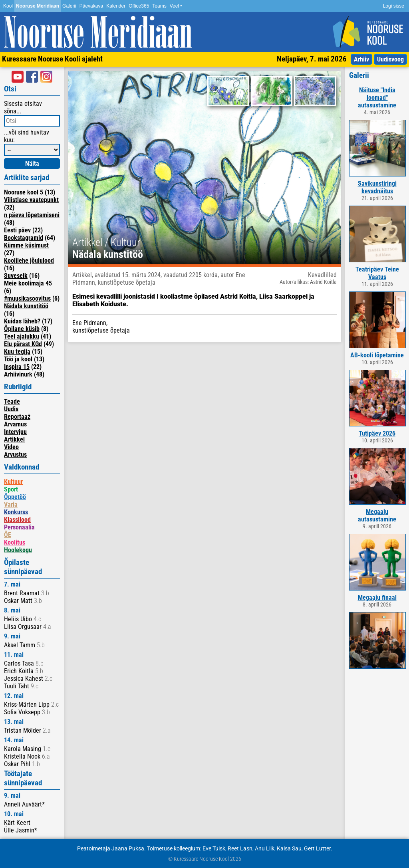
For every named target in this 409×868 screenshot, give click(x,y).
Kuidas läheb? (22, 321)
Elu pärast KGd (23, 344)
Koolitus (15, 542)
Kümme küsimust (26, 245)
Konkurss (16, 512)
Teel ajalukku (22, 336)
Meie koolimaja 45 (28, 283)
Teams (159, 6)
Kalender (116, 6)
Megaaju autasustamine (377, 515)
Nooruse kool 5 (24, 192)
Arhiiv (361, 59)
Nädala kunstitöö (26, 306)
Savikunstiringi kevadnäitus (377, 187)
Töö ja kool (18, 359)
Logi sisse (394, 6)
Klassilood (17, 520)
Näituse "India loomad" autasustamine (377, 98)
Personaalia (19, 527)
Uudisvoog (390, 59)
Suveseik (16, 276)
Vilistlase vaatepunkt (31, 200)
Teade (12, 401)
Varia (11, 504)
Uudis (11, 409)
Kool (8, 6)
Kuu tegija (17, 352)
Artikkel (14, 439)
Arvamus (15, 424)
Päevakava (91, 6)
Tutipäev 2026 (377, 433)
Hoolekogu (18, 550)
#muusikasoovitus (27, 298)
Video (11, 447)
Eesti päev (17, 230)
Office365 (139, 6)
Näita (32, 163)
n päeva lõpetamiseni (32, 215)
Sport (11, 489)
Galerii (69, 6)
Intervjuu (15, 432)
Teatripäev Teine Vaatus (377, 273)
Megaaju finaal (377, 597)
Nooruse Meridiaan (38, 6)
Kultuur (13, 482)
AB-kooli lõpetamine (377, 355)
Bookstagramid (24, 238)
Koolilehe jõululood (29, 261)
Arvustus (15, 455)
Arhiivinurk (18, 374)
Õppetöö (15, 497)
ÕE (8, 535)
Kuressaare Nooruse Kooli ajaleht (52, 59)
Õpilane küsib (22, 329)
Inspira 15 (17, 367)
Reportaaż (17, 417)
